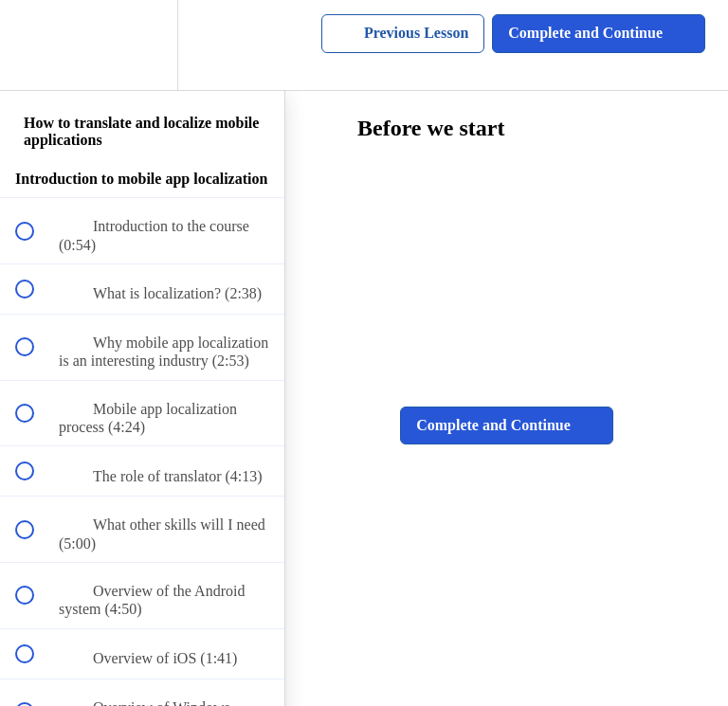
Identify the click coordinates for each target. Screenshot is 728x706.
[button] (35, 45)
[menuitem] (142, 45)
